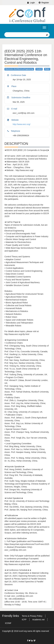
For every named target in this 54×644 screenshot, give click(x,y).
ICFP (24, 620)
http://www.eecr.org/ (22, 124)
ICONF (8, 623)
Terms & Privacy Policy (32, 616)
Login (31, 3)
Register (44, 3)
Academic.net (39, 620)
